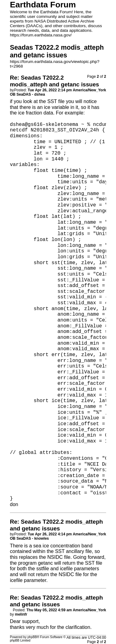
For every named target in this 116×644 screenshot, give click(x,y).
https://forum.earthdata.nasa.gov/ (41, 35)
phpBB (32, 637)
